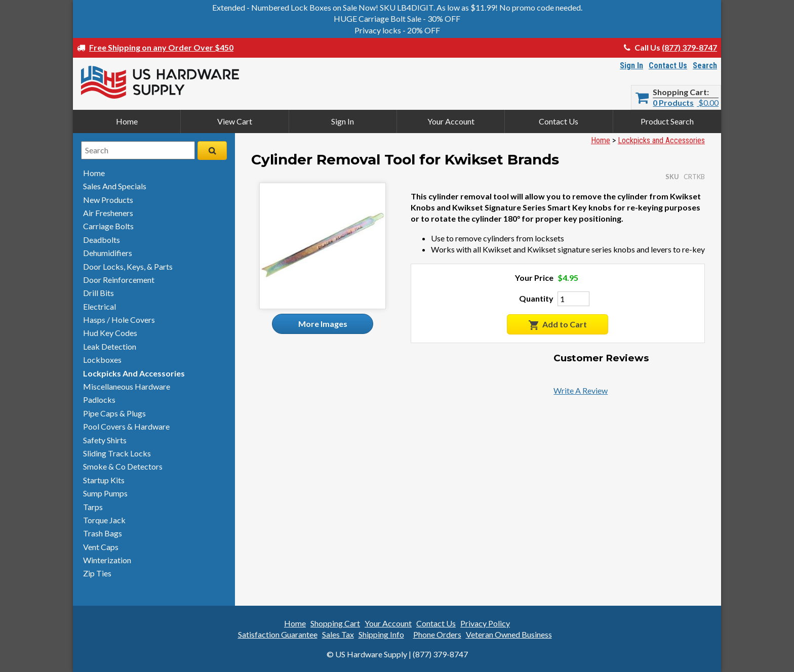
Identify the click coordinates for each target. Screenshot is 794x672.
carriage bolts (108, 226)
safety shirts (105, 440)
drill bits (98, 293)
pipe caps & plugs (114, 413)
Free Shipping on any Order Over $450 (161, 47)
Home (127, 121)
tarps (93, 507)
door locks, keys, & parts (128, 266)
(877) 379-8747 (689, 47)
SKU (672, 177)
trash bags (103, 533)
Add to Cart (558, 325)
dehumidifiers (108, 253)
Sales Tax (338, 634)
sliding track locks (117, 453)
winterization (107, 560)
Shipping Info (381, 634)
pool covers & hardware (126, 426)
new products (108, 200)
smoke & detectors (123, 466)
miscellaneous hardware (127, 386)
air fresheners (108, 213)
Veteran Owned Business (509, 634)
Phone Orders (437, 634)
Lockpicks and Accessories (661, 140)
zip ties (97, 573)
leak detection (110, 346)
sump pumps (105, 493)
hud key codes (110, 333)
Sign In (631, 66)
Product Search (667, 121)
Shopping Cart (680, 92)
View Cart (235, 121)
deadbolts (102, 240)
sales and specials (115, 186)
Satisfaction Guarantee (278, 634)
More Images (323, 324)
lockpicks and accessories (134, 373)
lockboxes (102, 360)
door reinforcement (119, 280)
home (94, 173)
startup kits (104, 480)
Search (705, 66)
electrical (100, 306)
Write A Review (581, 390)
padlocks (99, 400)
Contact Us (668, 66)
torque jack (104, 520)
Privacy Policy (485, 623)
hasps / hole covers (119, 320)
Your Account (451, 121)
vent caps (101, 547)
